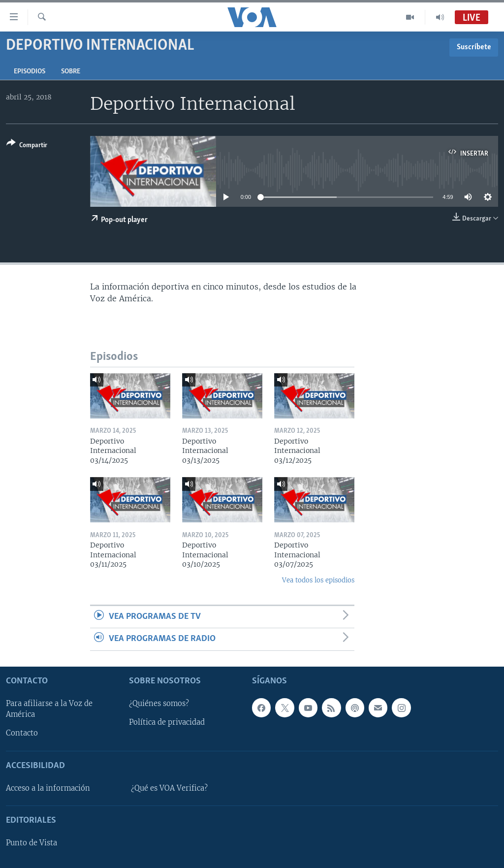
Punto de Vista (31, 843)
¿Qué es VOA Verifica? (169, 788)
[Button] (27, 146)
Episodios (30, 72)
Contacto (22, 733)
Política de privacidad (167, 722)
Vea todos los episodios (318, 580)
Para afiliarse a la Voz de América (49, 709)
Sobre (71, 72)
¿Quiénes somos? (159, 704)
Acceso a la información (48, 788)
